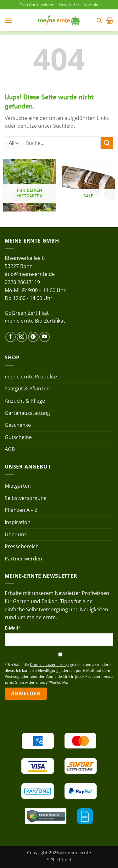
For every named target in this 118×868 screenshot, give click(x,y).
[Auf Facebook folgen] (11, 337)
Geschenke (18, 425)
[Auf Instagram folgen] (22, 337)
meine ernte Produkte (31, 377)
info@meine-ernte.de (30, 274)
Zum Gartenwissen (37, 5)
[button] (8, 21)
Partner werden (23, 559)
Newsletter (69, 5)
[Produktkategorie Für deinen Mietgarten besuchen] (30, 185)
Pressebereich (22, 546)
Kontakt (91, 5)
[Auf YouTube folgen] (45, 337)
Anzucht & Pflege (25, 401)
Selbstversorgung (26, 498)
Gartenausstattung (27, 413)
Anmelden (26, 694)
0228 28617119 (22, 282)
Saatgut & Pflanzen (27, 388)
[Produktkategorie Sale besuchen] (88, 185)
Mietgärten (18, 486)
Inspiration (18, 522)
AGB (10, 449)
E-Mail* (13, 628)
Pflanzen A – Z (21, 510)
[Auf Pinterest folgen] (33, 337)
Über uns (16, 534)
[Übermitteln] (107, 143)
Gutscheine (18, 437)
